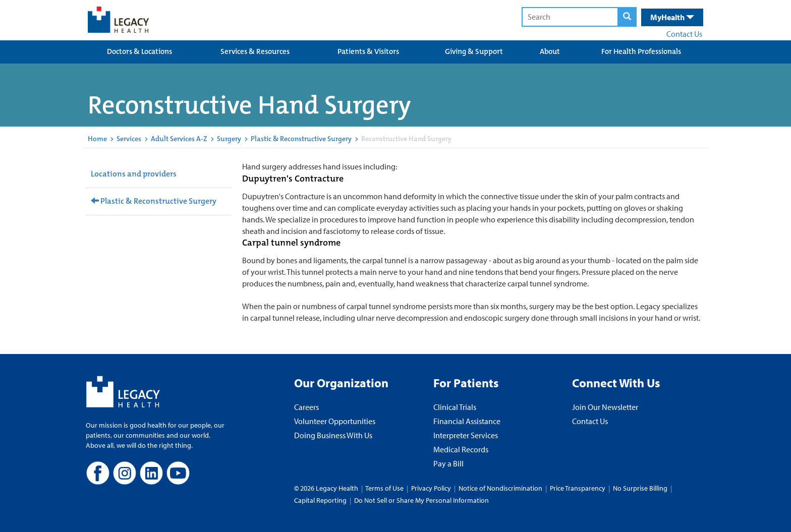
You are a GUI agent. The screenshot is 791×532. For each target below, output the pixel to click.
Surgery (229, 139)
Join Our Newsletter (605, 407)
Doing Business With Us (333, 435)
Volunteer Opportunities (335, 421)
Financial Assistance (467, 421)
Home (97, 139)
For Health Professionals (641, 51)
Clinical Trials (455, 407)
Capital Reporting (320, 500)
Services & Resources (255, 51)
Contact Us (684, 34)
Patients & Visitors (368, 51)
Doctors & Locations (139, 51)
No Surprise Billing (640, 488)
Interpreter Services (466, 435)
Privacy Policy (431, 488)
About (550, 51)
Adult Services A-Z (179, 139)
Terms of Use (385, 488)
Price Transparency (578, 488)
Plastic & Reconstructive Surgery (301, 139)
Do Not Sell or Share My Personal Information (421, 500)
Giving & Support (474, 51)
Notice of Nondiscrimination (500, 488)
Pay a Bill (448, 463)
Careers (306, 407)
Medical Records (461, 449)
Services (129, 139)
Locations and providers (134, 174)
